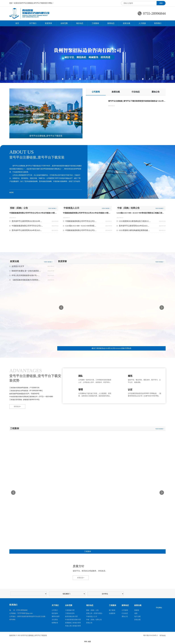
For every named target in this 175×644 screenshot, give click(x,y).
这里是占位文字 (18, 266)
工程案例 (87, 551)
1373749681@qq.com (25, 613)
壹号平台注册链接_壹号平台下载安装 (46, 136)
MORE (11, 193)
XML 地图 (87, 642)
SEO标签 (163, 636)
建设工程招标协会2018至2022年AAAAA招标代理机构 (111, 348)
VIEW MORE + (52, 208)
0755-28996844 (154, 13)
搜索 (161, 3)
